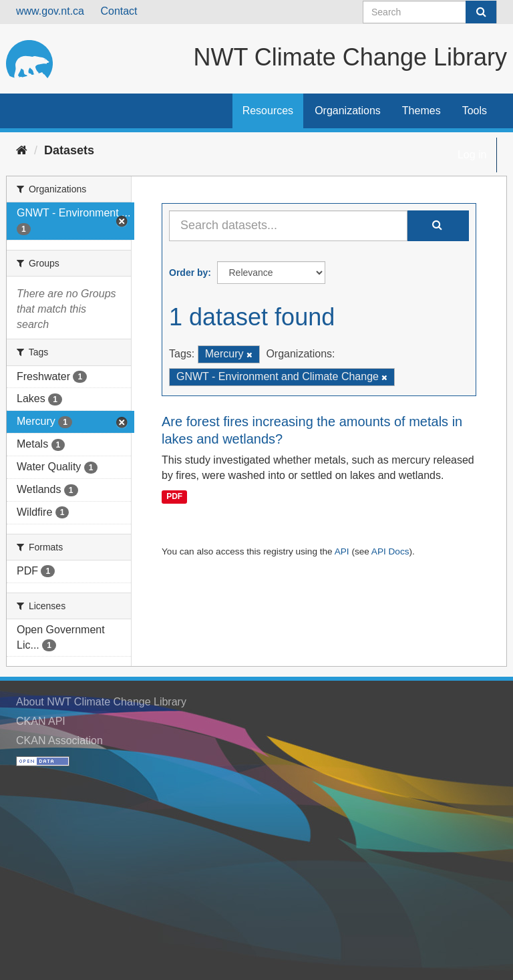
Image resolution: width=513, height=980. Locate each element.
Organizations (348, 111)
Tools (475, 111)
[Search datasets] (430, 12)
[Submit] (481, 12)
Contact (119, 11)
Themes (421, 111)
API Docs (390, 551)
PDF (174, 497)
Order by (188, 273)
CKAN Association (59, 741)
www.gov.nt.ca (50, 11)
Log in (472, 155)
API (342, 551)
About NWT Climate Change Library (101, 702)
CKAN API (41, 721)
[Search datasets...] (288, 226)
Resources (268, 111)
